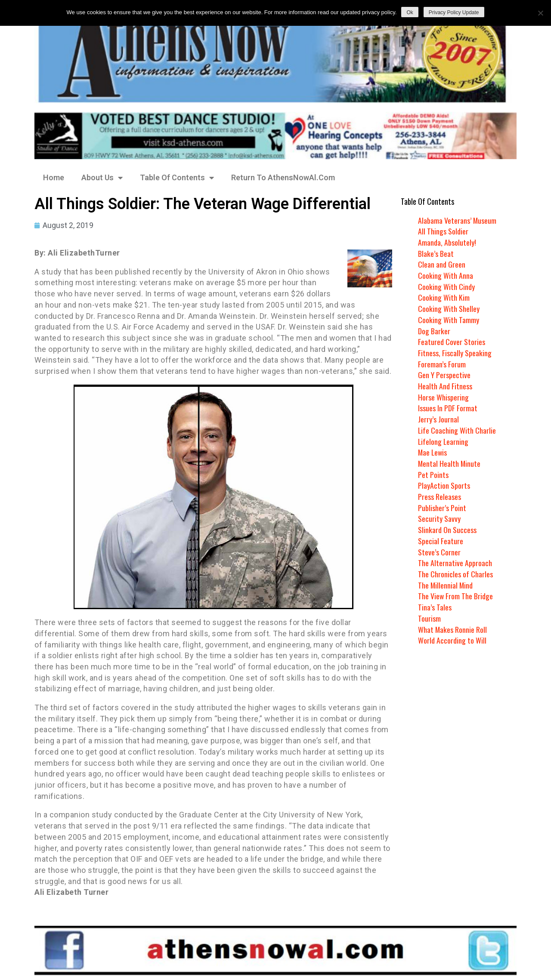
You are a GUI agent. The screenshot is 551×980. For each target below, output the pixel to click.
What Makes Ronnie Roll (453, 629)
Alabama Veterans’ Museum (457, 220)
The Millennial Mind (446, 585)
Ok (410, 12)
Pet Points (433, 475)
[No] (540, 13)
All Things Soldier (443, 231)
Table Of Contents (177, 178)
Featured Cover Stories (452, 342)
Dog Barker (434, 331)
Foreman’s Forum (442, 364)
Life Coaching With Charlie (457, 430)
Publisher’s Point (442, 508)
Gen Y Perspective (444, 375)
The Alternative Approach (455, 563)
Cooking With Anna (446, 275)
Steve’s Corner (439, 552)
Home (54, 177)
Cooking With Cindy (446, 287)
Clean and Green (442, 264)
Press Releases (440, 496)
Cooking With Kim (444, 297)
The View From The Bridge (456, 596)
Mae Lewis (433, 452)
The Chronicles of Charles (455, 574)
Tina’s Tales (435, 607)
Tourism (429, 618)
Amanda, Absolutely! (447, 242)
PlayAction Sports (444, 485)
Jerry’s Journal (438, 419)
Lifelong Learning (444, 441)
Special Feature (441, 541)
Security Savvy (439, 518)
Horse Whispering (443, 397)
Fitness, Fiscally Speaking (455, 353)
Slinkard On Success (447, 530)
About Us (102, 178)
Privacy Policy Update (454, 12)
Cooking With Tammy (449, 320)
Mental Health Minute (450, 463)
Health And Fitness (445, 386)
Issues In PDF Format (448, 408)
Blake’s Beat (436, 253)
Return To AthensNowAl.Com (283, 177)
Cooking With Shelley (449, 308)
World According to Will (452, 640)
